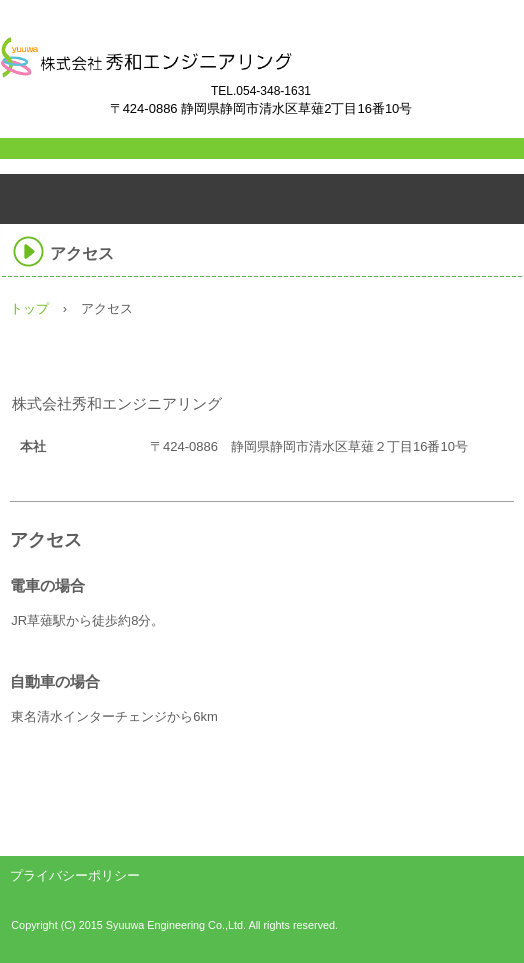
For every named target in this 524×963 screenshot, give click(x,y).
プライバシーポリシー (75, 875)
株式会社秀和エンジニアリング (235, 71)
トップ (29, 308)
